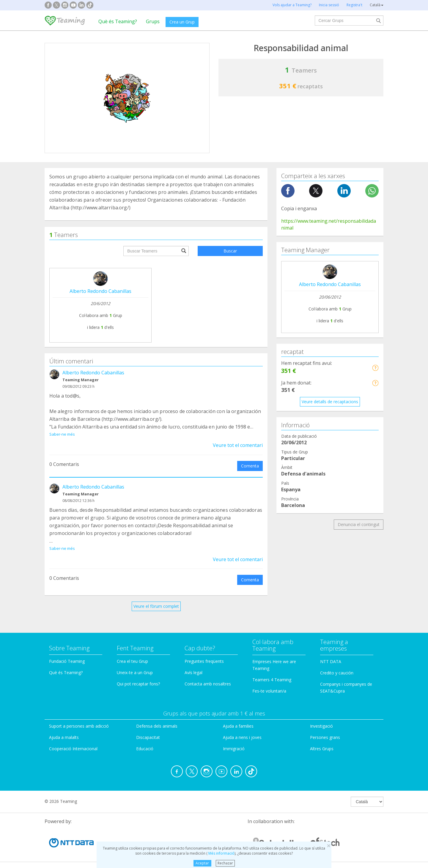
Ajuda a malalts (64, 737)
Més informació (221, 853)
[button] (375, 368)
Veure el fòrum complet (156, 606)
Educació (145, 749)
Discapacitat (148, 737)
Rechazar (225, 863)
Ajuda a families (238, 726)
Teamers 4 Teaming (272, 680)
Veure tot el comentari (238, 445)
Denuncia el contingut (359, 524)
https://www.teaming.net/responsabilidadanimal (329, 224)
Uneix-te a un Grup (135, 672)
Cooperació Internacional (73, 749)
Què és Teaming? (118, 21)
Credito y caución (337, 673)
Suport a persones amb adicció (79, 726)
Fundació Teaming (67, 661)
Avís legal (193, 672)
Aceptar (202, 863)
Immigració (234, 749)
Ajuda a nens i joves (242, 737)
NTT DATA (331, 661)
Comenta (250, 466)
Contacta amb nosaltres (208, 684)
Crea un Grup (182, 22)
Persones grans (325, 737)
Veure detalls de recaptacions (330, 402)
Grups (153, 21)
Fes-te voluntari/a (269, 691)
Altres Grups (322, 749)
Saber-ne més (62, 434)
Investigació (321, 726)
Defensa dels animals (157, 726)
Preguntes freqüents (204, 661)
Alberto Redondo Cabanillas (100, 291)
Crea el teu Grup (132, 661)
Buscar (230, 251)
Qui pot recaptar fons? (138, 684)
